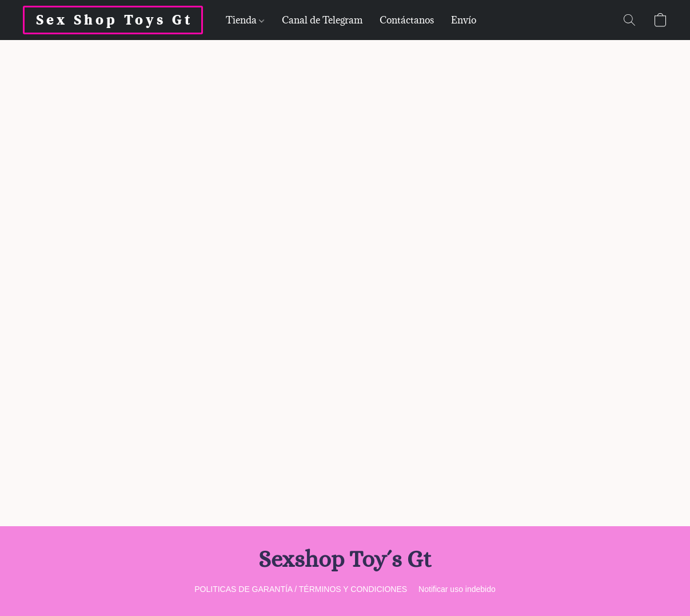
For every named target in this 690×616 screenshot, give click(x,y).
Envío (464, 20)
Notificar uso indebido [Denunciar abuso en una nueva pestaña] (457, 589)
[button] (113, 20)
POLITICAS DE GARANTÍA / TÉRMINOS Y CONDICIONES (301, 589)
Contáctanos (407, 20)
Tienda (245, 20)
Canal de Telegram (322, 20)
